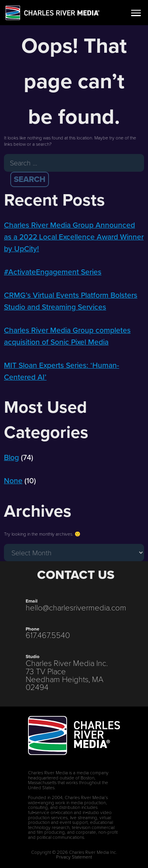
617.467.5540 (48, 635)
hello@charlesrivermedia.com (76, 607)
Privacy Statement (74, 857)
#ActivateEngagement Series (53, 272)
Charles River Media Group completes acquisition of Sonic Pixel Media (67, 336)
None (13, 481)
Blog (11, 457)
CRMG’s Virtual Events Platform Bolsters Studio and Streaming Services (71, 301)
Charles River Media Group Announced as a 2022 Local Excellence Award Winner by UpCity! (74, 237)
